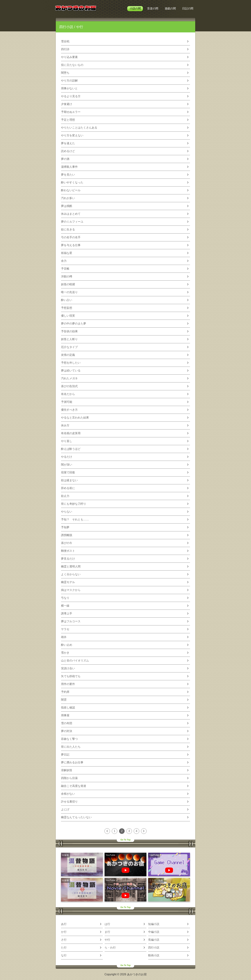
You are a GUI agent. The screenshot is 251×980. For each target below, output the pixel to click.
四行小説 (66, 27)
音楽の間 (153, 8)
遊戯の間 (170, 8)
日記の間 (188, 8)
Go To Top (125, 840)
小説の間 (135, 8)
